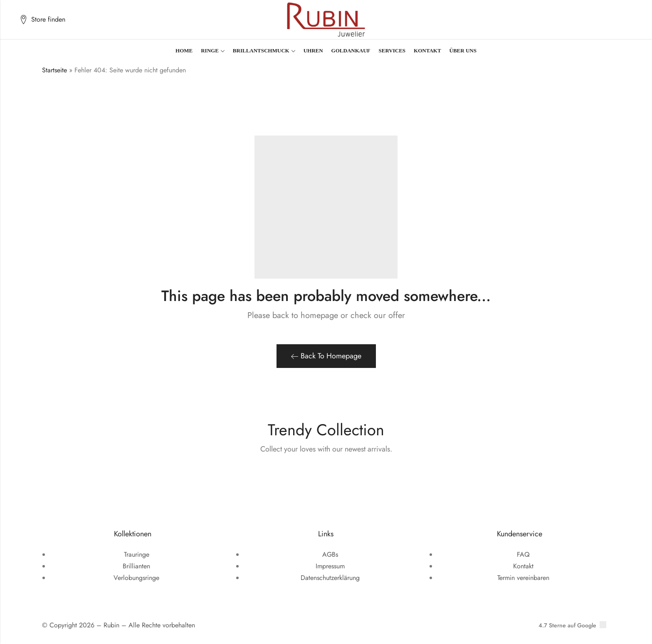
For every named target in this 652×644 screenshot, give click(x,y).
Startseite (54, 70)
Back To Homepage (326, 356)
